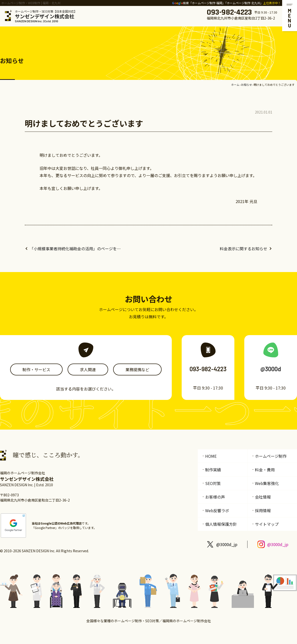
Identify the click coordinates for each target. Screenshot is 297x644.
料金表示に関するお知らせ (244, 249)
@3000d (271, 369)
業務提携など (137, 369)
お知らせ (247, 85)
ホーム (235, 85)
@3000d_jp (227, 544)
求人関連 (88, 369)
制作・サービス (36, 369)
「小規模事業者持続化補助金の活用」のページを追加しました (77, 249)
